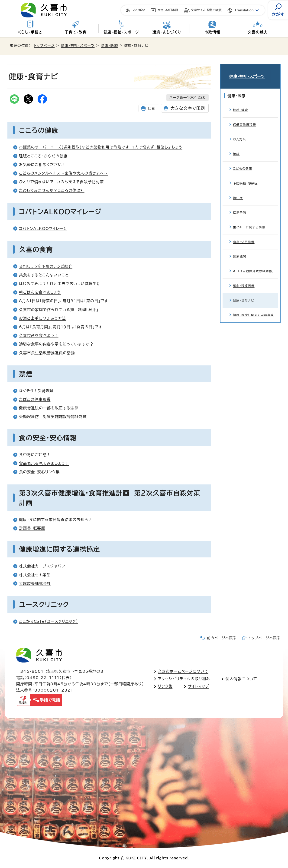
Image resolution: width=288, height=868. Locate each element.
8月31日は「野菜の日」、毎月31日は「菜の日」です (64, 301)
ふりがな (139, 10)
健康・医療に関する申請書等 (253, 309)
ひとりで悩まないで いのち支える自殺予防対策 (61, 182)
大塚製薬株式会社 (35, 583)
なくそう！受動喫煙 (36, 391)
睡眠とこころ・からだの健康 (43, 156)
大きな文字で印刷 (188, 108)
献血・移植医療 (244, 280)
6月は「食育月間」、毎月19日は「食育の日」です (61, 327)
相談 (236, 148)
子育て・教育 (76, 32)
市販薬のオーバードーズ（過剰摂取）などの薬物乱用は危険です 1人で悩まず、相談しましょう (101, 147)
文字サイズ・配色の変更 (206, 10)
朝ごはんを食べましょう (40, 292)
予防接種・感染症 (245, 177)
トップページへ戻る (265, 638)
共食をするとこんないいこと (44, 275)
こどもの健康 (243, 163)
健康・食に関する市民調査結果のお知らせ (56, 520)
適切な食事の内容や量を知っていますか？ (56, 344)
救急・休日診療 (244, 236)
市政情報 (212, 32)
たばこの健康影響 (35, 399)
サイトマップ (199, 686)
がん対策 (239, 134)
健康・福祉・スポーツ (121, 32)
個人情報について (241, 679)
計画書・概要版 (32, 528)
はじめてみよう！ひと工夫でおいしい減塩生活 (60, 284)
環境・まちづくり (167, 32)
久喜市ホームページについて (183, 671)
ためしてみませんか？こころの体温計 (52, 190)
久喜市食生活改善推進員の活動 (47, 353)
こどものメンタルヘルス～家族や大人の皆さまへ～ (63, 173)
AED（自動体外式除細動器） (253, 265)
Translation (244, 10)
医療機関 (240, 251)
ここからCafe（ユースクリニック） (49, 621)
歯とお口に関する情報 (249, 221)
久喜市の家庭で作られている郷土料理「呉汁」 (59, 310)
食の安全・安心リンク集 (39, 472)
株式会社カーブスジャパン (42, 566)
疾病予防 (240, 207)
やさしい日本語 (168, 10)
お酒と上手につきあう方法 (42, 318)
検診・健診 (240, 104)
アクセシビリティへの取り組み (184, 679)
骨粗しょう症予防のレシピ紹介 (46, 266)
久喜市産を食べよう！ (39, 335)
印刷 (152, 108)
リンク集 (165, 686)
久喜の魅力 (258, 32)
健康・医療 (109, 45)
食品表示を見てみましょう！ (44, 463)
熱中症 (238, 192)
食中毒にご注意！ (35, 455)
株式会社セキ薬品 (35, 575)
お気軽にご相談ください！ (42, 165)
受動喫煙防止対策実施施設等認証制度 (53, 417)
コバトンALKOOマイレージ (43, 229)
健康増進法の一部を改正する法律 (49, 408)
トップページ (44, 45)
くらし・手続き (30, 32)
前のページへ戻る (222, 638)
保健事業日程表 (244, 119)
